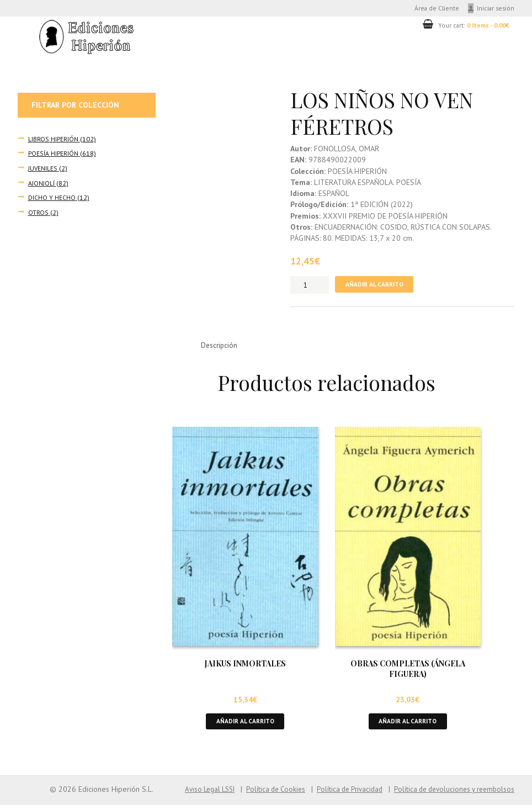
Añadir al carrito (377, 287)
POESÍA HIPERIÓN (53, 155)
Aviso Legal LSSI (191, 795)
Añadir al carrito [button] (245, 726)
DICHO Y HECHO (52, 198)
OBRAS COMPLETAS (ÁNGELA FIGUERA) (408, 673)
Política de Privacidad (339, 795)
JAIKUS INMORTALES (245, 667)
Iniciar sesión (495, 9)
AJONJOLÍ (41, 184)
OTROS (38, 213)
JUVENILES (43, 170)
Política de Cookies (261, 795)
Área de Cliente (431, 9)
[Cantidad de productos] (310, 287)
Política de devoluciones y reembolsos (450, 795)
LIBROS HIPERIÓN (53, 140)
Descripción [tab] (220, 348)
